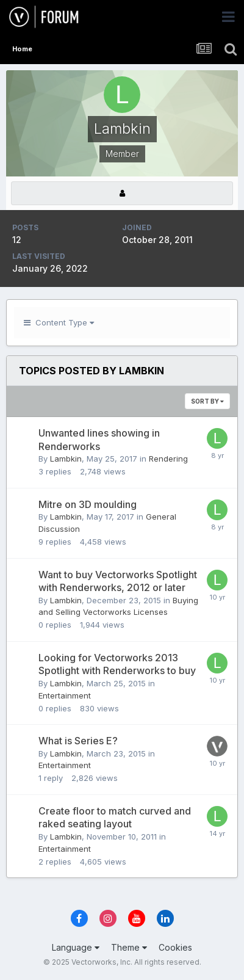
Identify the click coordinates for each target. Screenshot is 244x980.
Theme (129, 947)
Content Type (59, 322)
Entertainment (65, 695)
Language (76, 947)
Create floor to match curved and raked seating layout (115, 818)
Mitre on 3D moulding (88, 504)
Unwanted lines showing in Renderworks (99, 440)
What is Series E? (78, 741)
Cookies (175, 947)
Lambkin (66, 459)
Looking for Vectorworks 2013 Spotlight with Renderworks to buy (117, 664)
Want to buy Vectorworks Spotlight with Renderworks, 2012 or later (118, 581)
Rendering (168, 459)
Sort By (207, 401)
